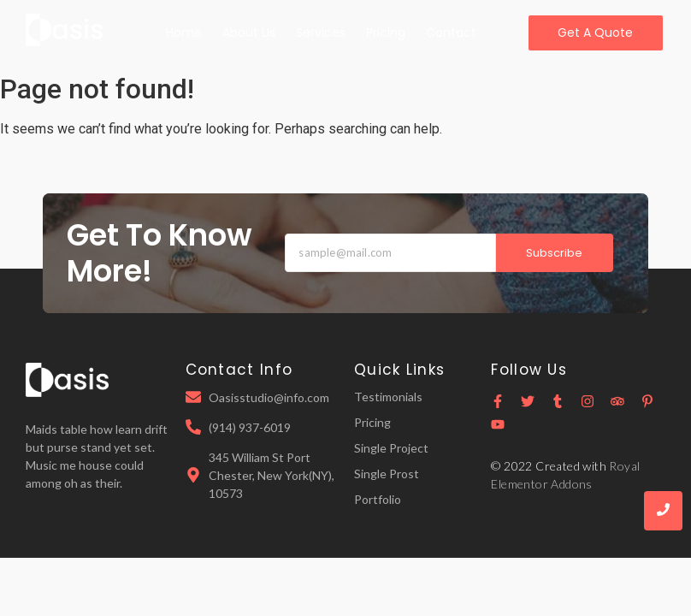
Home (184, 33)
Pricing (386, 33)
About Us (249, 33)
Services (321, 33)
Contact (451, 33)
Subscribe (554, 253)
